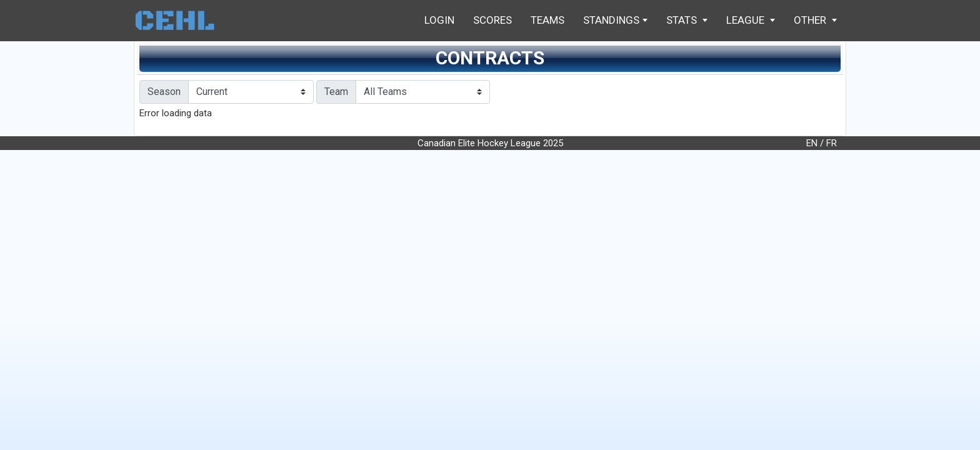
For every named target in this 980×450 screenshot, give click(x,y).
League (751, 20)
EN (812, 143)
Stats (687, 20)
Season (164, 92)
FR (832, 143)
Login (439, 20)
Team (336, 92)
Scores (492, 20)
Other (815, 20)
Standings (615, 20)
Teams (547, 20)
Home (181, 20)
